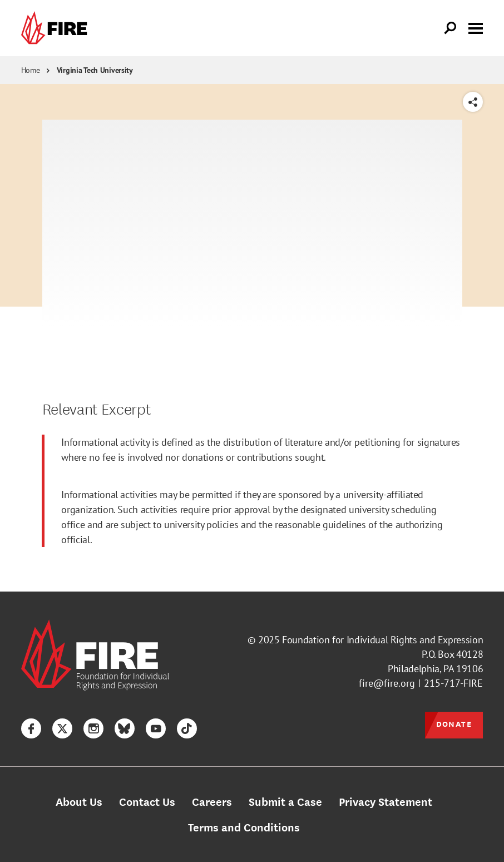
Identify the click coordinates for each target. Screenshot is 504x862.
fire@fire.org (387, 683)
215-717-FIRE (453, 683)
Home (31, 70)
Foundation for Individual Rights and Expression (382, 640)
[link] (57, 28)
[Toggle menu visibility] (476, 27)
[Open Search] (451, 28)
